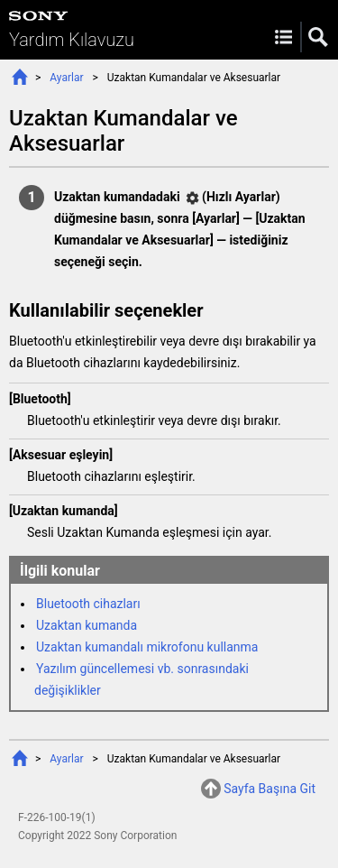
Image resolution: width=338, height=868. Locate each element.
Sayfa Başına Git (269, 789)
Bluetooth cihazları (88, 604)
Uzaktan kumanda (87, 625)
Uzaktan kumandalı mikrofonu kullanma (147, 647)
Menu (283, 37)
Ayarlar (66, 78)
